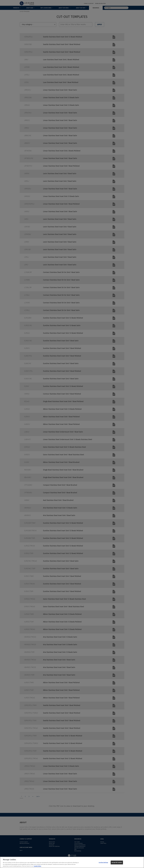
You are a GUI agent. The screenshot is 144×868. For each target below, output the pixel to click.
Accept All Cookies (117, 864)
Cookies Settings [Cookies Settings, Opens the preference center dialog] (103, 864)
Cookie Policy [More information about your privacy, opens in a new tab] (37, 867)
